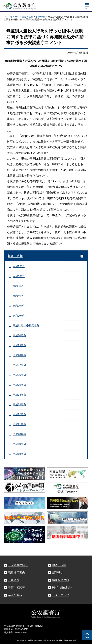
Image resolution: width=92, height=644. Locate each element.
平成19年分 (19, 444)
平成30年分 (19, 335)
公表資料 (14, 580)
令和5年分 (19, 286)
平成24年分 (19, 395)
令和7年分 (19, 266)
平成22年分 (19, 414)
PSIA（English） (63, 588)
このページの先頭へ (87, 635)
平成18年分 (19, 454)
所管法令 (58, 573)
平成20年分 (19, 434)
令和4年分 (19, 296)
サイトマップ (61, 595)
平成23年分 (19, 404)
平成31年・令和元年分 (26, 325)
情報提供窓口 (61, 580)
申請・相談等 (17, 588)
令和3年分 (19, 306)
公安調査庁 (19, 5)
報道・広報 (27, 17)
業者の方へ (15, 595)
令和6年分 (40, 17)
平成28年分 (19, 355)
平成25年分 (19, 385)
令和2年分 (19, 316)
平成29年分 (19, 345)
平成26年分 (19, 375)
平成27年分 (19, 365)
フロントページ (12, 17)
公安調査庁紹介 (18, 565)
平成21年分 (19, 424)
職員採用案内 (17, 573)
